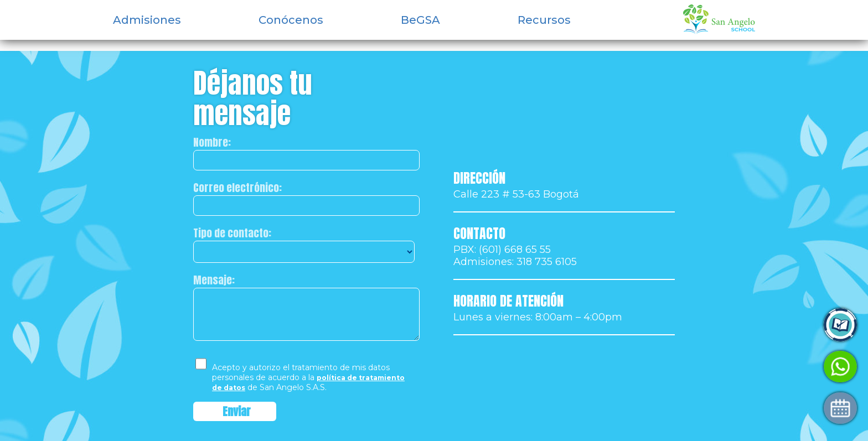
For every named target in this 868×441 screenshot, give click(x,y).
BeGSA (420, 20)
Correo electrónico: (237, 188)
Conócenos (291, 20)
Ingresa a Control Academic (745, 325)
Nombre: (212, 142)
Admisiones (147, 20)
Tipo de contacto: (232, 233)
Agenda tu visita (718, 408)
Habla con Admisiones (732, 367)
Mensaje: (214, 280)
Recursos (544, 20)
